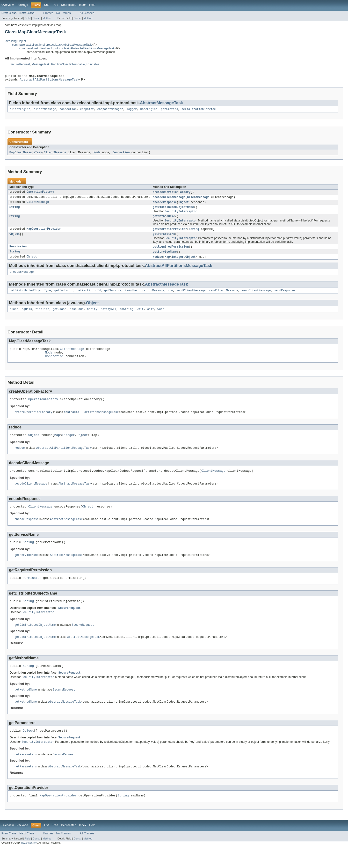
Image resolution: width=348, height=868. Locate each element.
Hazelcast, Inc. (29, 864)
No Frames (64, 13)
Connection (121, 154)
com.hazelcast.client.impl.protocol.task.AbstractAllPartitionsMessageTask (67, 48)
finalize (42, 316)
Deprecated (69, 5)
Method (47, 18)
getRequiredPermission (171, 252)
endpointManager (110, 111)
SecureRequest (20, 64)
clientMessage (45, 111)
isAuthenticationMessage (144, 297)
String (15, 210)
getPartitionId (89, 297)
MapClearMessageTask (26, 154)
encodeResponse (165, 205)
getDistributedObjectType (30, 297)
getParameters (164, 239)
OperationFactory (40, 194)
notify (92, 316)
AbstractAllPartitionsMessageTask (50, 81)
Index (83, 5)
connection (68, 111)
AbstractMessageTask (161, 104)
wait (140, 316)
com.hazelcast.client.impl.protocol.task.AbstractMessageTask (52, 45)
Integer (178, 263)
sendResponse (284, 297)
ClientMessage (55, 154)
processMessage (22, 278)
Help (92, 5)
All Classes (87, 13)
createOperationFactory (172, 194)
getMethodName (164, 220)
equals (27, 316)
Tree (55, 5)
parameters (169, 111)
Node (97, 154)
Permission (18, 252)
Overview (8, 5)
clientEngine (20, 111)
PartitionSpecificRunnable (68, 64)
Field (28, 18)
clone (14, 316)
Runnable (93, 64)
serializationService (199, 111)
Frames (48, 13)
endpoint (87, 111)
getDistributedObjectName (173, 210)
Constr (36, 18)
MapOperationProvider (44, 234)
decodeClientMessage (169, 200)
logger (132, 111)
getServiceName (165, 257)
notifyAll (109, 316)
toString (127, 316)
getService (113, 297)
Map (167, 263)
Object (184, 205)
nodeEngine (149, 111)
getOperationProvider (170, 234)
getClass (60, 316)
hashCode (77, 316)
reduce (158, 263)
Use (47, 5)
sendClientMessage (191, 297)
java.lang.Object (15, 41)
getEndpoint (64, 297)
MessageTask (41, 64)
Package (22, 5)
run (170, 297)
